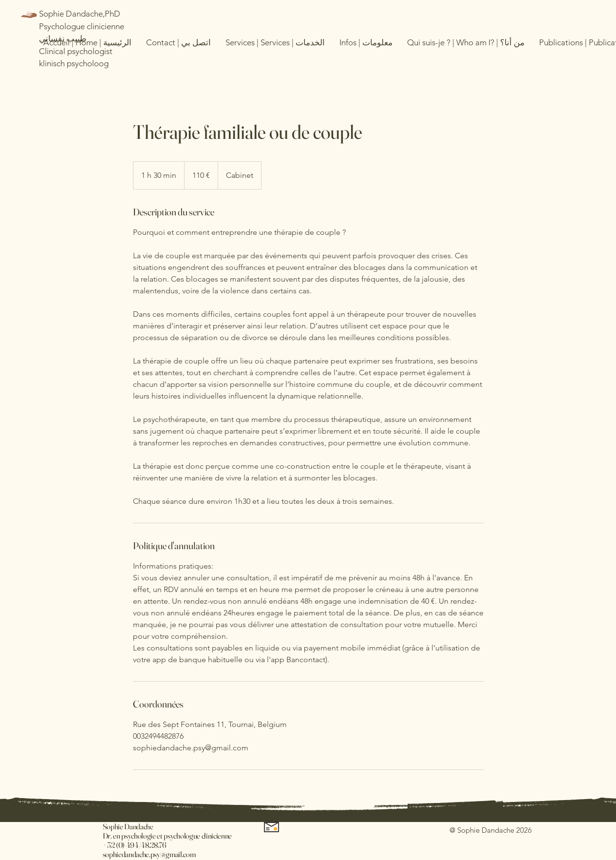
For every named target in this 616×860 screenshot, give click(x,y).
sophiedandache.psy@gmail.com (149, 854)
